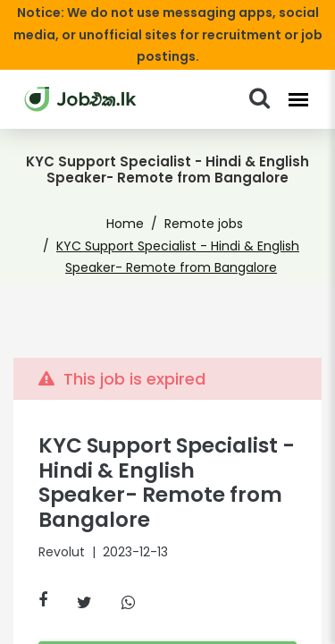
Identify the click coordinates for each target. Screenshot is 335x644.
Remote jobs (201, 202)
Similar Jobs (167, 615)
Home (131, 202)
